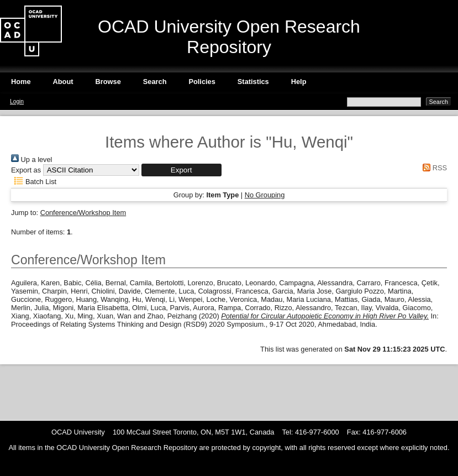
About (63, 82)
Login (17, 101)
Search (155, 82)
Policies (202, 82)
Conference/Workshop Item (83, 213)
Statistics (253, 82)
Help (299, 82)
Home (21, 82)
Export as (26, 170)
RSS (433, 168)
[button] (181, 170)
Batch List (34, 182)
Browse (108, 82)
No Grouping (265, 195)
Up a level (31, 159)
